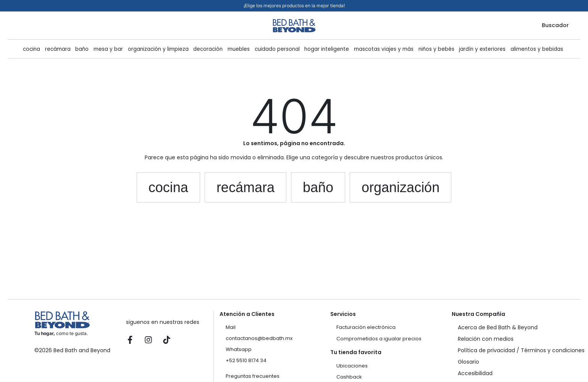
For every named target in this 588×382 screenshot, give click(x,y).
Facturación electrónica (366, 327)
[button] (168, 188)
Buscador (555, 25)
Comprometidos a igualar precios (379, 339)
